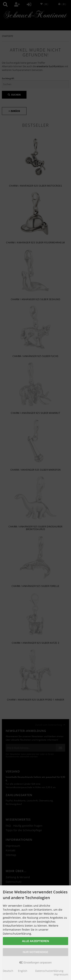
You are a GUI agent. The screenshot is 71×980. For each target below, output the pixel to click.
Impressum (61, 974)
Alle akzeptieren (35, 941)
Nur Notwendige (35, 952)
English (23, 971)
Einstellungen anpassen (35, 963)
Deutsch (8, 971)
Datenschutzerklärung (49, 971)
